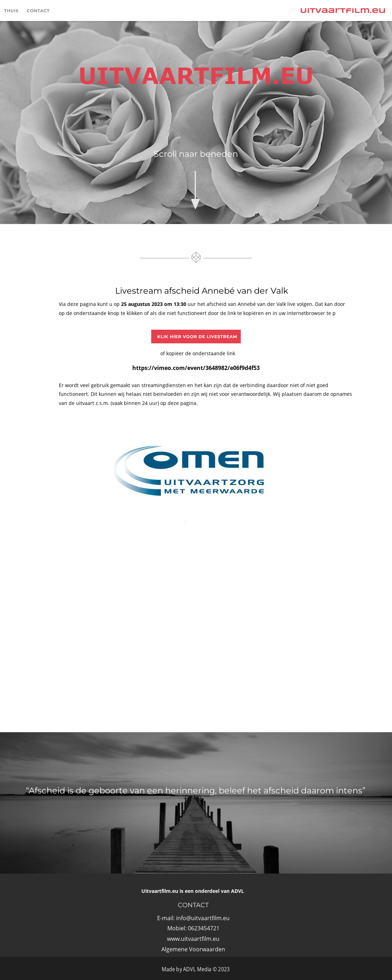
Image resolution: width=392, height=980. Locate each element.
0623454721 (204, 928)
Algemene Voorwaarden (193, 949)
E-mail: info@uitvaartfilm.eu (193, 918)
